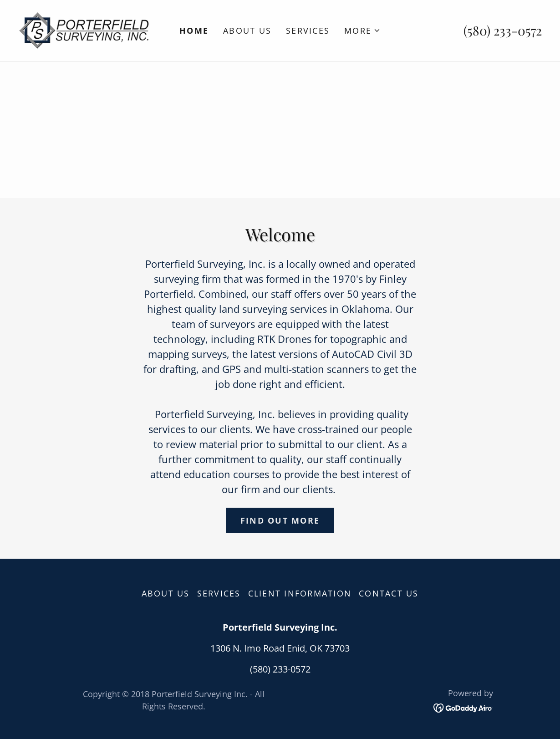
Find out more (280, 520)
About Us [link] (247, 31)
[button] (362, 31)
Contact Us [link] (389, 593)
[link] (84, 29)
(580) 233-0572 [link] (503, 30)
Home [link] (194, 31)
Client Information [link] (300, 593)
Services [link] (308, 31)
